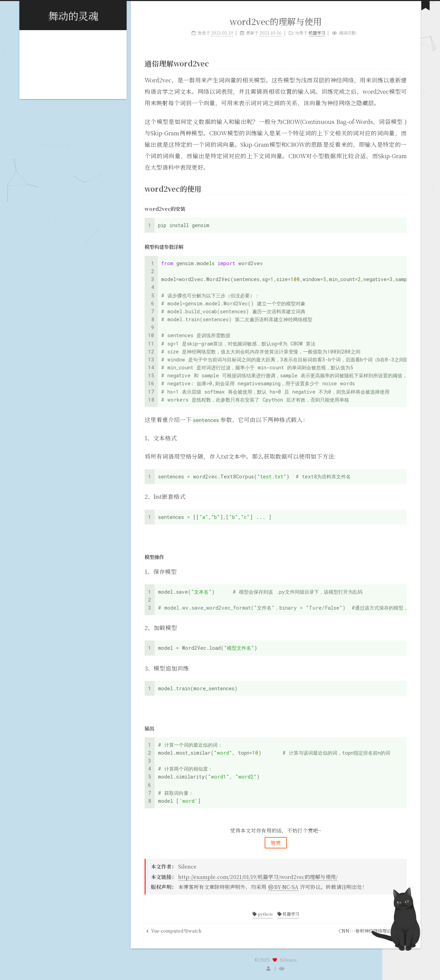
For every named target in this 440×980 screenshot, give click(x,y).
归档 (34, 76)
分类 (34, 65)
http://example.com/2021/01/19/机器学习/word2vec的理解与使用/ (258, 877)
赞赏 (276, 843)
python (263, 914)
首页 (34, 41)
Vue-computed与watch (174, 931)
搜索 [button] (34, 88)
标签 (34, 53)
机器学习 (288, 914)
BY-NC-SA (283, 887)
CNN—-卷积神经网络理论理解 (372, 931)
